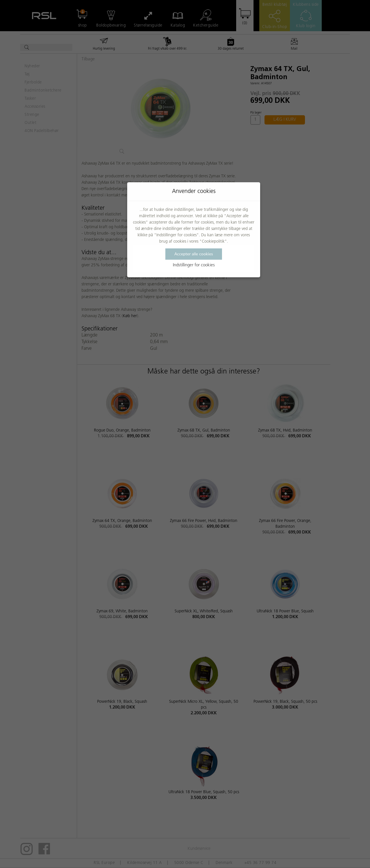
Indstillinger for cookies (194, 265)
